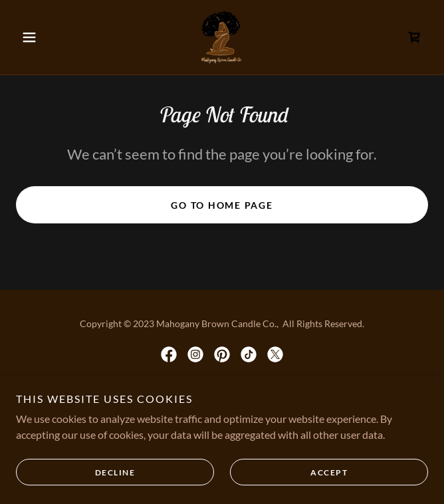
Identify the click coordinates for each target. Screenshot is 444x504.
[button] (47, 37)
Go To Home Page (222, 205)
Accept (329, 472)
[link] (222, 37)
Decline (115, 472)
